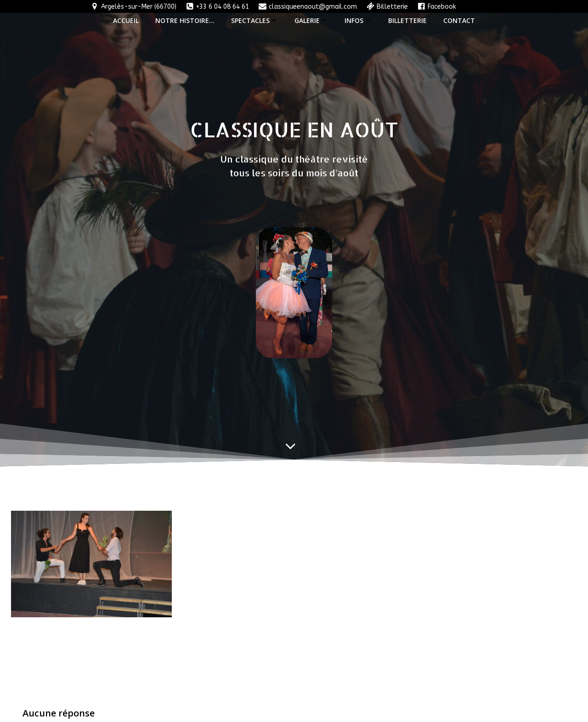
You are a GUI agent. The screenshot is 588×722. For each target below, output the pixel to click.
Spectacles (254, 20)
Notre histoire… (185, 20)
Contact (459, 20)
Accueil (126, 20)
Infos (358, 20)
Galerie (311, 20)
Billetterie (407, 20)
